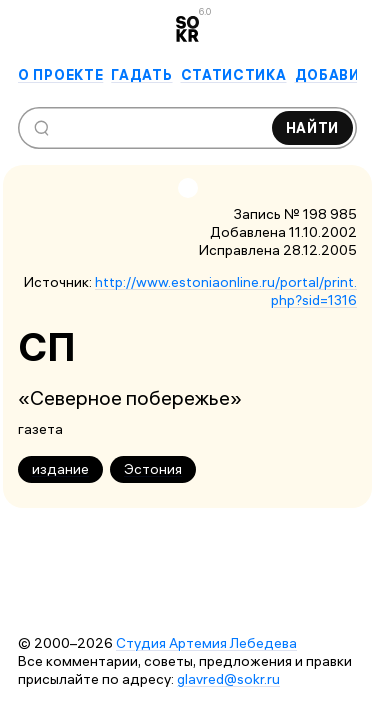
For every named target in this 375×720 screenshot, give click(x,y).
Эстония (153, 469)
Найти (313, 128)
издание (60, 469)
